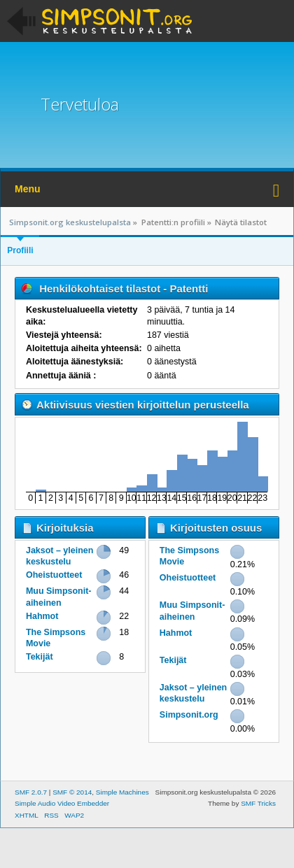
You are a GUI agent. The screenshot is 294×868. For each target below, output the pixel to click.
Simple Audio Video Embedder (62, 803)
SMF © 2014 (72, 792)
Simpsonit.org (189, 715)
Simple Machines (122, 792)
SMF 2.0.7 (31, 792)
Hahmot (42, 616)
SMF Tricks (258, 803)
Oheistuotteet (54, 575)
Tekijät (40, 657)
